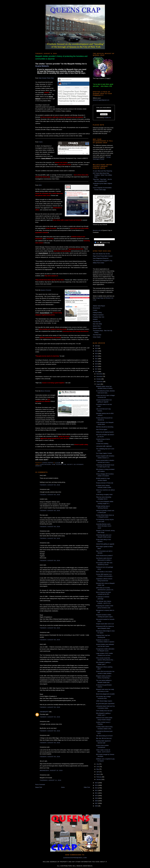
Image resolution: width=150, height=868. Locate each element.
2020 (97, 361)
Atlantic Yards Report (99, 306)
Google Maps (100, 298)
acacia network (46, 464)
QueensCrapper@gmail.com (101, 100)
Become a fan (97, 230)
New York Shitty (97, 324)
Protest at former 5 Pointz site (105, 483)
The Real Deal (97, 335)
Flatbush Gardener (98, 315)
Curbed (95, 310)
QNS (40, 185)
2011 (97, 793)
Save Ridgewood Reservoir (101, 258)
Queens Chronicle (46, 290)
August (99, 384)
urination (39, 466)
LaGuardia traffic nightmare (104, 446)
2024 (97, 351)
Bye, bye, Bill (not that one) (104, 738)
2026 (97, 346)
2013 (97, 788)
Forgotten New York (99, 317)
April (98, 772)
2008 (97, 801)
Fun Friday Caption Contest (104, 453)
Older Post (87, 787)
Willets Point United (99, 263)
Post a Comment (40, 785)
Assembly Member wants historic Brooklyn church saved (104, 526)
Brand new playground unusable (105, 694)
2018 (97, 366)
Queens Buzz (97, 326)
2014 (97, 785)
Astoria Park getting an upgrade (105, 544)
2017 (97, 369)
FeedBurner (108, 118)
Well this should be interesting (105, 427)
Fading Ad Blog (97, 313)
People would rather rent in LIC (105, 624)
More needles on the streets (104, 572)
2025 (97, 348)
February (99, 777)
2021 (97, 359)
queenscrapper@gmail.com (75, 858)
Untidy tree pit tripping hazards (105, 432)
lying (65, 464)
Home (63, 787)
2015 (97, 783)
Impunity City (97, 322)
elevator (59, 464)
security (70, 464)
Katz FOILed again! (102, 429)
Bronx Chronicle (45, 391)
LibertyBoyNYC (44, 712)
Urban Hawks (97, 337)
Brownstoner (97, 308)
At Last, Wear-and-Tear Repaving (102, 171)
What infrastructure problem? (104, 556)
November (100, 376)
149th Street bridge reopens (104, 701)
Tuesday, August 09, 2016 (50, 485)
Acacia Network (42, 66)
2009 (97, 798)
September (100, 382)
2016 (97, 372)
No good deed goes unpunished (105, 704)
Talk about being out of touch (104, 736)
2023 (97, 354)
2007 (97, 803)
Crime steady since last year (104, 711)
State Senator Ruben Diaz (46, 78)
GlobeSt (95, 319)
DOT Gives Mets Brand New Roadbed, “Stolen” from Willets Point (102, 175)
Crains (41, 142)
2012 (97, 790)
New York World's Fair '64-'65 (101, 254)
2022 (97, 356)
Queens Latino (97, 328)
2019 (97, 364)
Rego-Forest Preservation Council (103, 256)
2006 (97, 806)
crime (54, 464)
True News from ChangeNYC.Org (103, 261)
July (98, 764)
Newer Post (39, 787)
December (100, 374)
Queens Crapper (48, 463)
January (99, 779)
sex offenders (79, 464)
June (98, 767)
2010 (97, 796)
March (98, 774)
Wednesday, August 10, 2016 (51, 770)
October (99, 379)
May (98, 769)
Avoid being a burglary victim (104, 494)
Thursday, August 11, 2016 (51, 780)
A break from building (102, 444)
